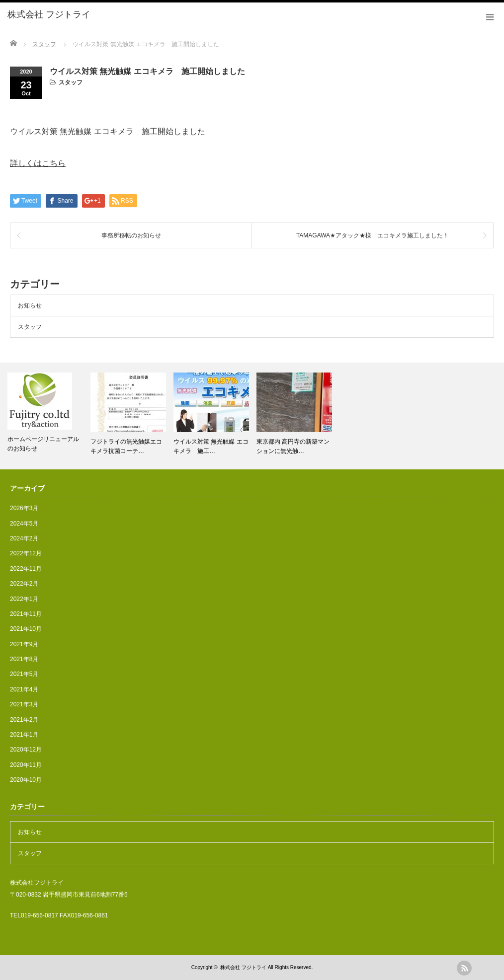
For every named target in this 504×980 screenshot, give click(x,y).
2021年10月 (26, 629)
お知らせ (30, 305)
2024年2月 (24, 538)
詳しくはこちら (38, 163)
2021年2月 (24, 720)
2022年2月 (24, 584)
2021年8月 (24, 659)
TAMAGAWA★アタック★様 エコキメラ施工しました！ (373, 235)
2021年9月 (24, 644)
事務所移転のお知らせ (131, 235)
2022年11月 (26, 569)
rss (464, 968)
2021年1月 (24, 735)
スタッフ (71, 82)
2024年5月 (24, 524)
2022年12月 (26, 553)
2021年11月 (26, 614)
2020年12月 (26, 750)
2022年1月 (24, 599)
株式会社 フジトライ (243, 967)
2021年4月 (24, 689)
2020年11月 (26, 765)
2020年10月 (26, 780)
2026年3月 (24, 508)
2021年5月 (24, 674)
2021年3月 (24, 704)
